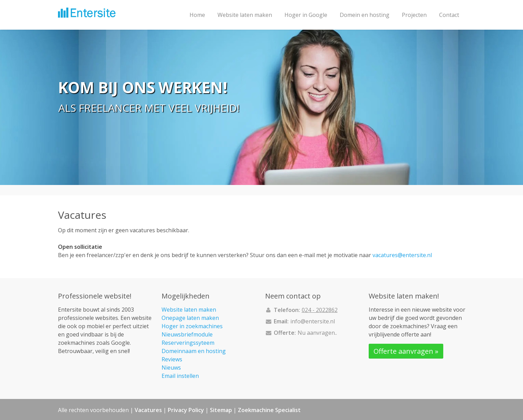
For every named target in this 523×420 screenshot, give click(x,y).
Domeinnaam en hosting (194, 351)
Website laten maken (245, 15)
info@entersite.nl (313, 321)
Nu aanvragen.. (317, 333)
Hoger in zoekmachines (192, 326)
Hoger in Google (306, 15)
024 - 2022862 (320, 310)
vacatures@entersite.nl (402, 255)
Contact (449, 15)
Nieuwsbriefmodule (187, 334)
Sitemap (221, 410)
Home (197, 15)
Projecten (414, 15)
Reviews (172, 359)
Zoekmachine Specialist (269, 410)
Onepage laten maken (190, 318)
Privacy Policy (186, 410)
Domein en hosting (365, 15)
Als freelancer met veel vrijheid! (149, 108)
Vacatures (148, 410)
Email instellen (180, 376)
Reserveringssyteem (188, 343)
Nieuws (171, 368)
